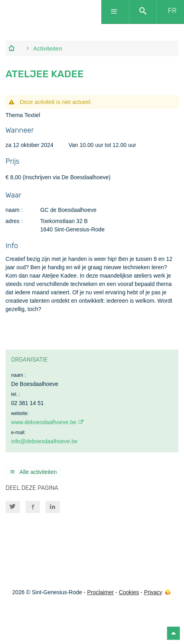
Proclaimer (100, 592)
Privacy (153, 592)
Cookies (129, 592)
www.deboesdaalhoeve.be (44, 422)
